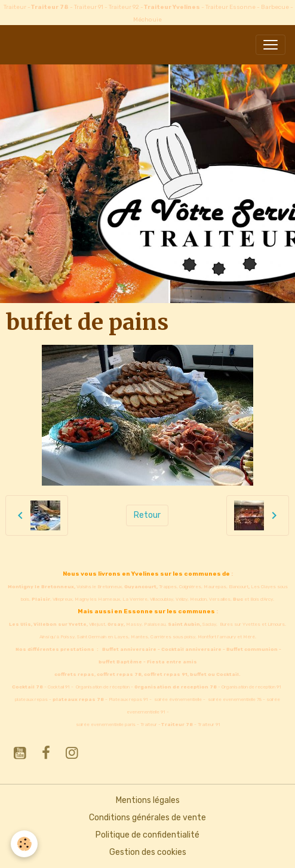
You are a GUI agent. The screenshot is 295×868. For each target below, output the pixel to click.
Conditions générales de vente (147, 818)
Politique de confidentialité (147, 835)
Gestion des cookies (148, 852)
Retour (147, 515)
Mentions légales (148, 800)
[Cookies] (24, 844)
